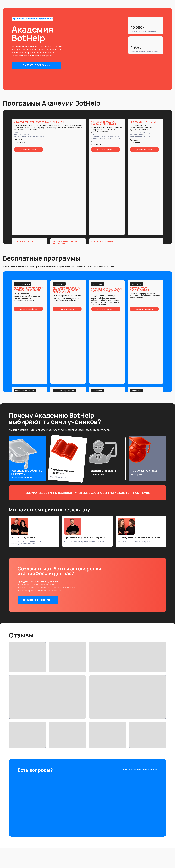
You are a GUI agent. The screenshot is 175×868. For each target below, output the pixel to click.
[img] (140, 777)
